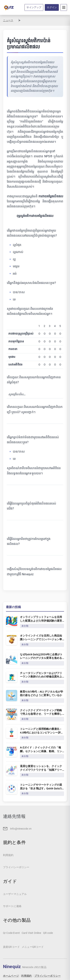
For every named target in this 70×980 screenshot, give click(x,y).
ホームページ (11, 976)
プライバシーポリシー (48, 976)
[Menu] (64, 7)
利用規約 (27, 976)
